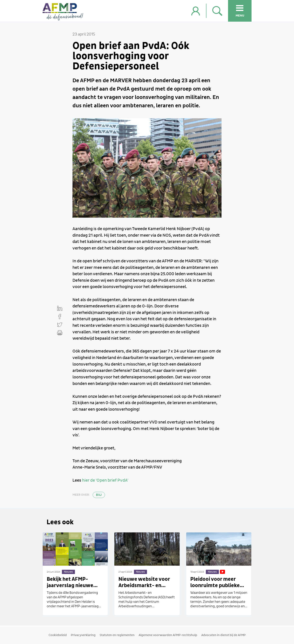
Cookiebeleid (58, 635)
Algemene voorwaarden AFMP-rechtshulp (168, 635)
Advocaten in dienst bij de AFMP (223, 635)
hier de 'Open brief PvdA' (105, 480)
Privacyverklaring (83, 635)
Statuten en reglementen (117, 635)
